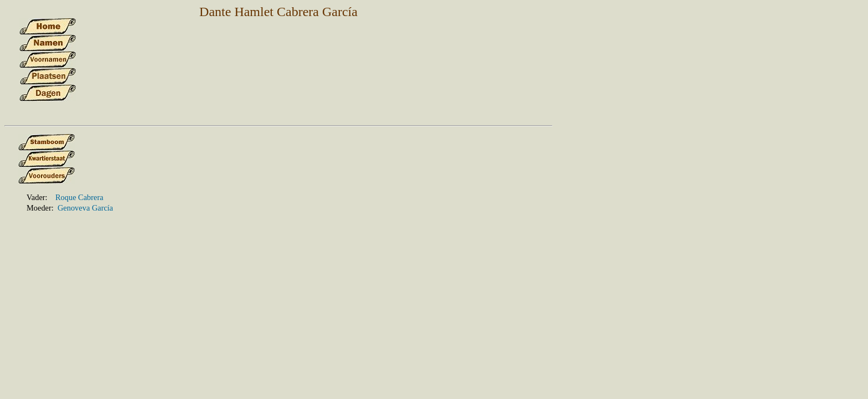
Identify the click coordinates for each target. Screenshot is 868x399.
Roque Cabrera (79, 197)
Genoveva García (85, 208)
